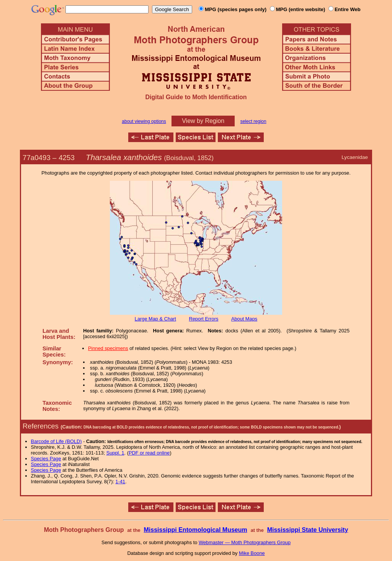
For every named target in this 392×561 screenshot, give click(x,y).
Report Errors (204, 319)
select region (253, 121)
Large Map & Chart (155, 319)
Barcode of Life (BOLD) (56, 441)
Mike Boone (252, 553)
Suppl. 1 (115, 453)
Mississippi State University (308, 530)
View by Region (203, 121)
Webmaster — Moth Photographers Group (245, 542)
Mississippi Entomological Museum (195, 530)
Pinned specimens (108, 348)
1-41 (121, 482)
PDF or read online (149, 453)
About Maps (244, 319)
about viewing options (144, 121)
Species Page (46, 459)
